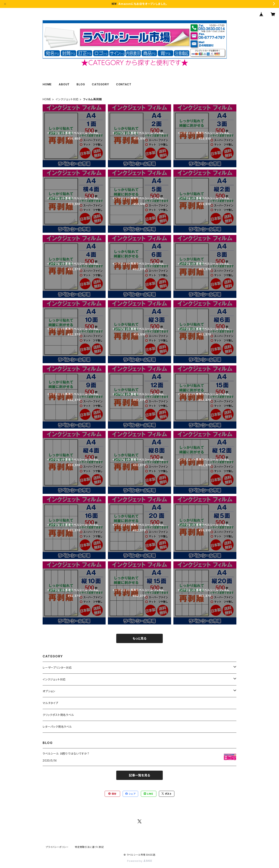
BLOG (81, 84)
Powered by (139, 861)
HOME (47, 84)
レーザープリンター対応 (57, 668)
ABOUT (64, 84)
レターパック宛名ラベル (57, 727)
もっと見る (139, 638)
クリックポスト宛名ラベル (58, 715)
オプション (49, 691)
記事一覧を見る (139, 775)
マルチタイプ (50, 703)
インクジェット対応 (67, 99)
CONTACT (124, 84)
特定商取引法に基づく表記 (89, 847)
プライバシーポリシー (57, 847)
